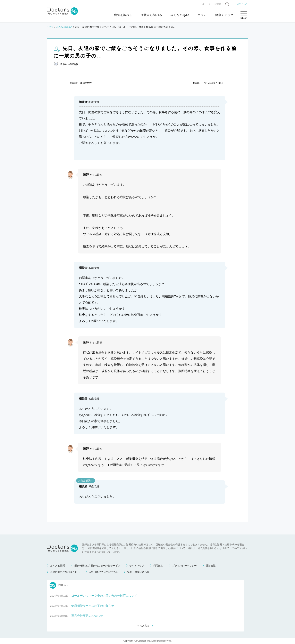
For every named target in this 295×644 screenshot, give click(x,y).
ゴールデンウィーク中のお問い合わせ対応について (104, 596)
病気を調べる (123, 15)
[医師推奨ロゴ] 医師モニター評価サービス (97, 566)
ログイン (242, 4)
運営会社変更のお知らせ (87, 616)
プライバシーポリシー (184, 566)
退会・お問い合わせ (138, 572)
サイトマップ (137, 566)
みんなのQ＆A (64, 27)
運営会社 (211, 566)
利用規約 (158, 566)
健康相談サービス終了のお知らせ (93, 606)
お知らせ (59, 585)
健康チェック (224, 15)
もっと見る (143, 626)
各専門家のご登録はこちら (65, 572)
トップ (50, 27)
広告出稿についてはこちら (103, 572)
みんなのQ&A (180, 15)
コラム (202, 15)
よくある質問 (58, 566)
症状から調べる (151, 15)
